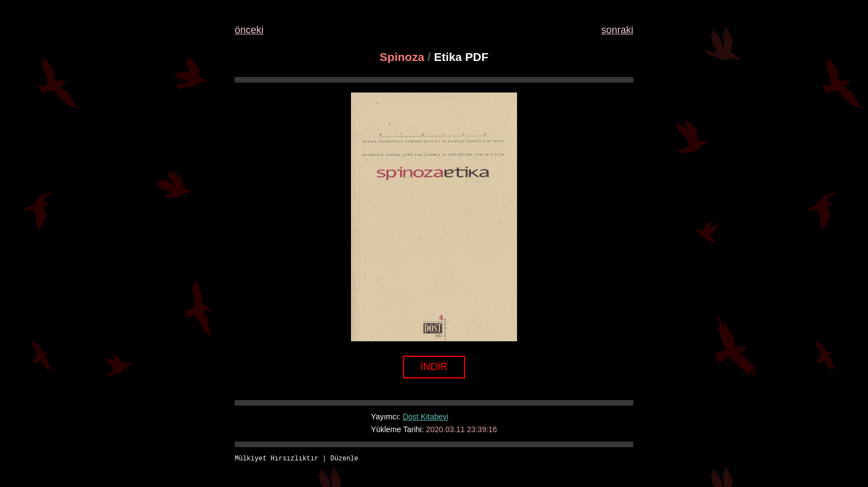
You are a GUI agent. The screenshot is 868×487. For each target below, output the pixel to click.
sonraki (617, 30)
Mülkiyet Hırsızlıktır (277, 459)
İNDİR (434, 367)
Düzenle (344, 459)
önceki (249, 30)
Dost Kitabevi (425, 417)
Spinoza (402, 57)
